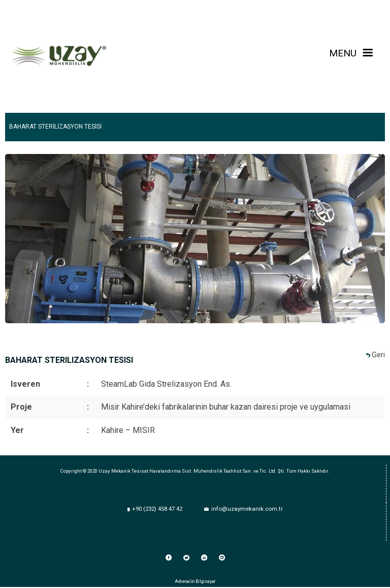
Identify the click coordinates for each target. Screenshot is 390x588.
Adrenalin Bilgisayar (195, 581)
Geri (378, 355)
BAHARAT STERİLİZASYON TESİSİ (55, 127)
